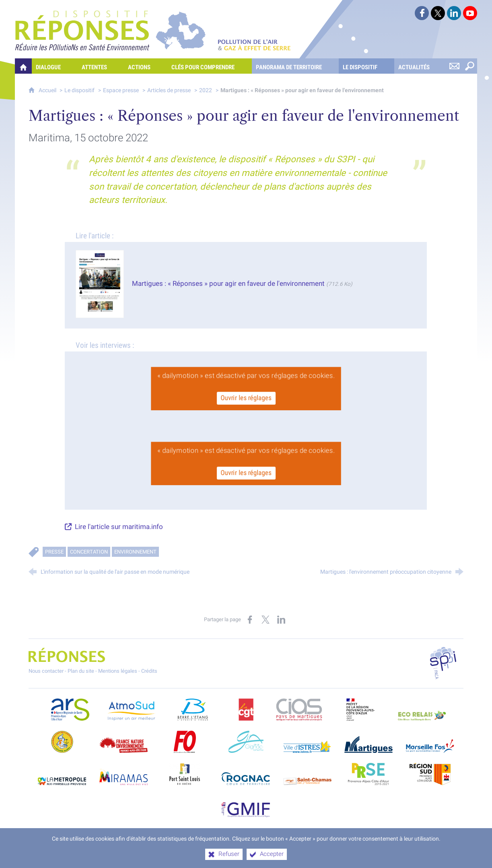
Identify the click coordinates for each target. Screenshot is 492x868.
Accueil (48, 90)
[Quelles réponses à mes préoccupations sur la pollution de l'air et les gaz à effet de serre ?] (23, 66)
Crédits (149, 671)
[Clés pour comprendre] (209, 66)
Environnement (135, 552)
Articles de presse (169, 90)
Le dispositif (79, 90)
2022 (206, 90)
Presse (54, 552)
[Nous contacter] (454, 66)
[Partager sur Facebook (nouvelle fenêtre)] (250, 620)
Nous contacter (46, 671)
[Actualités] (420, 66)
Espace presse (121, 90)
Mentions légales (118, 671)
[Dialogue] (55, 66)
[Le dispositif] (366, 66)
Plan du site (81, 671)
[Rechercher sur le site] (469, 66)
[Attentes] (101, 66)
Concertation (89, 552)
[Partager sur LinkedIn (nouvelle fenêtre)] (281, 620)
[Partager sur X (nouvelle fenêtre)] (266, 620)
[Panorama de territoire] (295, 66)
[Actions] (146, 66)
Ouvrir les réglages (246, 397)
